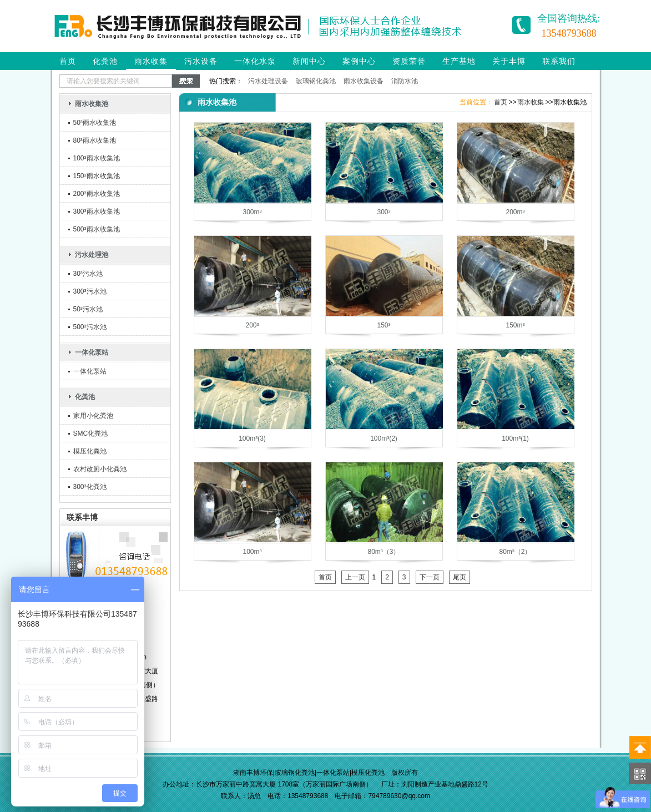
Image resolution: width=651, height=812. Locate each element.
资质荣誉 (409, 61)
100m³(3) (252, 438)
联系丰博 (82, 517)
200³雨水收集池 (97, 194)
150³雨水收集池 (97, 176)
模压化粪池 (90, 451)
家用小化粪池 (93, 416)
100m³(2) (384, 438)
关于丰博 (509, 61)
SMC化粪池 (91, 433)
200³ (252, 325)
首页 (68, 61)
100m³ (252, 552)
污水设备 (201, 61)
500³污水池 (90, 327)
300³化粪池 (90, 487)
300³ (383, 212)
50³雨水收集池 (95, 123)
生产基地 (459, 61)
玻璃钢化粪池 (316, 81)
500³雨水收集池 (97, 229)
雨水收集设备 (364, 81)
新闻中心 (309, 61)
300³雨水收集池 (97, 211)
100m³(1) (515, 438)
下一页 (430, 577)
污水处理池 (92, 255)
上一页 (355, 577)
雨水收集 (151, 61)
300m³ (252, 212)
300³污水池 (90, 291)
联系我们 (559, 61)
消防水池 (405, 81)
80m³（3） (383, 552)
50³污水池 (88, 309)
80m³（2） (515, 552)
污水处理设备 (268, 81)
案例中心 (359, 61)
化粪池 (105, 61)
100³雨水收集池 (97, 158)
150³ (383, 325)
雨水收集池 (92, 104)
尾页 (460, 577)
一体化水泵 (255, 61)
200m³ (515, 212)
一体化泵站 (92, 352)
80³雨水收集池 (95, 140)
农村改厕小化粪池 (100, 469)
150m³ (515, 325)
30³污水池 (88, 274)
